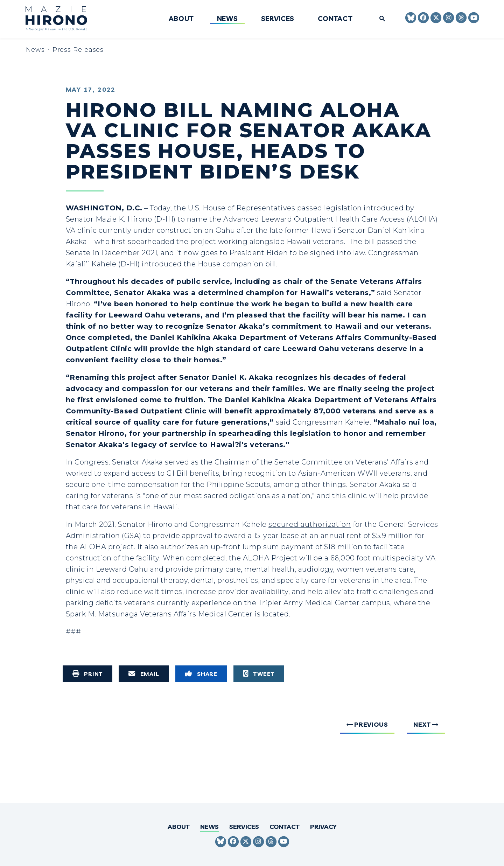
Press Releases (78, 50)
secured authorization (310, 524)
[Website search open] (379, 19)
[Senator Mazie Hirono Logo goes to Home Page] (61, 19)
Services (278, 19)
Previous (371, 724)
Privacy (323, 827)
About (181, 19)
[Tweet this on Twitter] (259, 674)
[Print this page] (87, 674)
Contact (335, 19)
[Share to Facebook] (201, 674)
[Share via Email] (144, 674)
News (227, 19)
